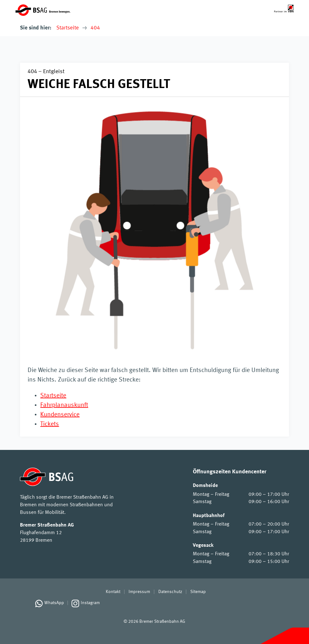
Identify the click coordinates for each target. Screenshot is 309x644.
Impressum (139, 592)
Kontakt (113, 592)
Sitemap (198, 592)
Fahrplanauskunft (64, 405)
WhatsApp (54, 603)
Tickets (50, 424)
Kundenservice (60, 415)
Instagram (90, 603)
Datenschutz (170, 592)
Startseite (68, 28)
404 (95, 28)
